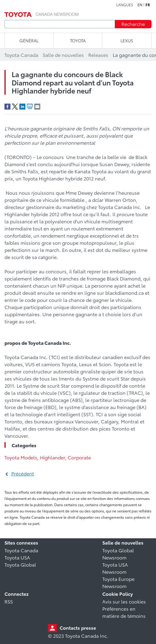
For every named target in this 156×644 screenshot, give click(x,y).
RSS (9, 601)
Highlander (52, 457)
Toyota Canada (21, 550)
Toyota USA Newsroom (115, 568)
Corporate (79, 457)
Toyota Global (20, 564)
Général (29, 40)
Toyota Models (21, 457)
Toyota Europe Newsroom (118, 582)
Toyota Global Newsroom (118, 554)
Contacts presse (78, 627)
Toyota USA (17, 557)
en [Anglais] (140, 5)
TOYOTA (78, 40)
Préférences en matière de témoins (124, 612)
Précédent (23, 473)
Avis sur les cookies (124, 601)
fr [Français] (148, 5)
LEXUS (127, 40)
